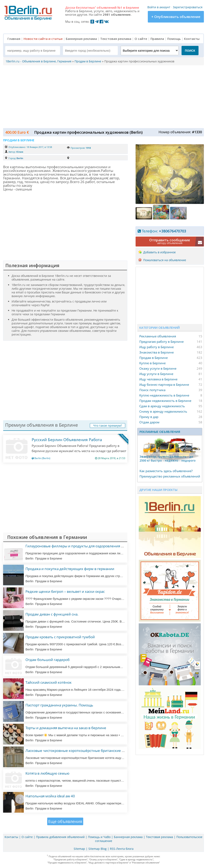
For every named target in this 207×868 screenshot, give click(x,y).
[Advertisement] (102, 96)
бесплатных (86, 7)
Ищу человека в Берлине (158, 379)
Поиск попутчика (152, 390)
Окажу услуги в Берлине (158, 368)
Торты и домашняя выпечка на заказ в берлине (66, 728)
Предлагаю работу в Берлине (161, 342)
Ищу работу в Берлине (156, 347)
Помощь (174, 39)
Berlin (20, 158)
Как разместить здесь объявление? (166, 471)
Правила (157, 39)
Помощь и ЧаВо (99, 837)
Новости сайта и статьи (43, 39)
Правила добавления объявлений (60, 837)
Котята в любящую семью (47, 773)
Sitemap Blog (97, 849)
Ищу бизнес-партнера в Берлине (164, 385)
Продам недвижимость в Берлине (165, 401)
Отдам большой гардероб (48, 660)
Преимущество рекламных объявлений (170, 476)
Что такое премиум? (108, 426)
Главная (14, 39)
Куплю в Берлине (152, 363)
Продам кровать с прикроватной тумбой (60, 637)
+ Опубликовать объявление (176, 17)
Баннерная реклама (81, 39)
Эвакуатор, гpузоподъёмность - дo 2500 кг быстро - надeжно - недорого (168, 458)
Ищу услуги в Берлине (156, 374)
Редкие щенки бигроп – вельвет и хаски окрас (65, 591)
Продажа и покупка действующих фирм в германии (70, 569)
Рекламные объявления (158, 336)
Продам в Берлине (153, 358)
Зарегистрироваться (188, 7)
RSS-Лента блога (122, 849)
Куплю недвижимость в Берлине (164, 395)
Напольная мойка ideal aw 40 (50, 796)
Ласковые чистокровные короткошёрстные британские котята (79, 751)
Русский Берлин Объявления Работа (67, 440)
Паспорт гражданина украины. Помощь (59, 705)
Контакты (192, 39)
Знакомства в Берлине (156, 352)
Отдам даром (149, 422)
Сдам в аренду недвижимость (162, 406)
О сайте (141, 39)
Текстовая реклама (116, 39)
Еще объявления (65, 821)
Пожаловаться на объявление (165, 260)
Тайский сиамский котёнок (49, 682)
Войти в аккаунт (159, 7)
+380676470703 (173, 231)
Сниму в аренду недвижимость (163, 411)
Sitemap (79, 849)
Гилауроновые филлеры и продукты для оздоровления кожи (78, 546)
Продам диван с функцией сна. (52, 614)
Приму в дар (149, 417)
